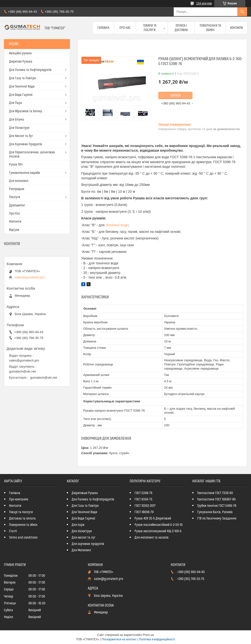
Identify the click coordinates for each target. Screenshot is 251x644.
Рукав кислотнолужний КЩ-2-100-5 (158, 531)
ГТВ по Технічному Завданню (217, 519)
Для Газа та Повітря (85, 506)
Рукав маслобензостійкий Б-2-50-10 (159, 525)
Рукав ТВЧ (16, 165)
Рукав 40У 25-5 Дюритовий (153, 519)
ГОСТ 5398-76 (143, 493)
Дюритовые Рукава (85, 493)
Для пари (78, 525)
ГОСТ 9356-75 (143, 499)
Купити (175, 96)
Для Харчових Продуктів (26, 144)
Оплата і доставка (181, 28)
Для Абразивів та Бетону (26, 111)
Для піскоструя (82, 531)
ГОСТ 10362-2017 (145, 506)
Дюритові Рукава (21, 62)
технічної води (117, 225)
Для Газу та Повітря (22, 78)
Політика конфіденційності (157, 639)
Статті (13, 531)
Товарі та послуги (21, 512)
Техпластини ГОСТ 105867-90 (216, 499)
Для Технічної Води (22, 87)
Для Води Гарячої (21, 95)
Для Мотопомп (81, 550)
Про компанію (19, 499)
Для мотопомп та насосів (152, 538)
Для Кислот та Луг (21, 136)
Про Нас (125, 28)
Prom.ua (148, 635)
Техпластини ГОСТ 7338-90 (215, 493)
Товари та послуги (150, 28)
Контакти (236, 28)
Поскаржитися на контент (119, 639)
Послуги (15, 197)
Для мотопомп (19, 181)
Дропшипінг (17, 205)
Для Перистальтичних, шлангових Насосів (32, 154)
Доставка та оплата (22, 519)
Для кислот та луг (84, 538)
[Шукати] (242, 12)
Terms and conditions (23, 538)
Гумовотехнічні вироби (24, 173)
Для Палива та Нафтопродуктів (30, 70)
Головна (103, 28)
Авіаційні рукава (20, 53)
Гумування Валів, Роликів (215, 512)
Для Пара (16, 103)
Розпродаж (17, 189)
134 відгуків (204, 3)
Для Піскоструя (19, 128)
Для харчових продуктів (88, 544)
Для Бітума (17, 120)
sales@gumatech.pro (30, 277)
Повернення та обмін (210, 28)
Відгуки (14, 230)
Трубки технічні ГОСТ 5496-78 (217, 506)
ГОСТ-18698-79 (144, 512)
